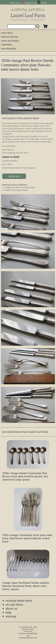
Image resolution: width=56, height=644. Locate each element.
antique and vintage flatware (16, 190)
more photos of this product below (21, 118)
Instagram (29, 3)
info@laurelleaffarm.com (28, 638)
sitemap (11, 616)
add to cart (14, 176)
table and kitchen (10, 37)
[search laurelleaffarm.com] (38, 26)
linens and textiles (10, 41)
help (8, 612)
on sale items (14, 604)
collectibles (6, 45)
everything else (9, 48)
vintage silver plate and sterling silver (20, 187)
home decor (7, 33)
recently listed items (19, 601)
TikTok (44, 3)
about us (11, 608)
